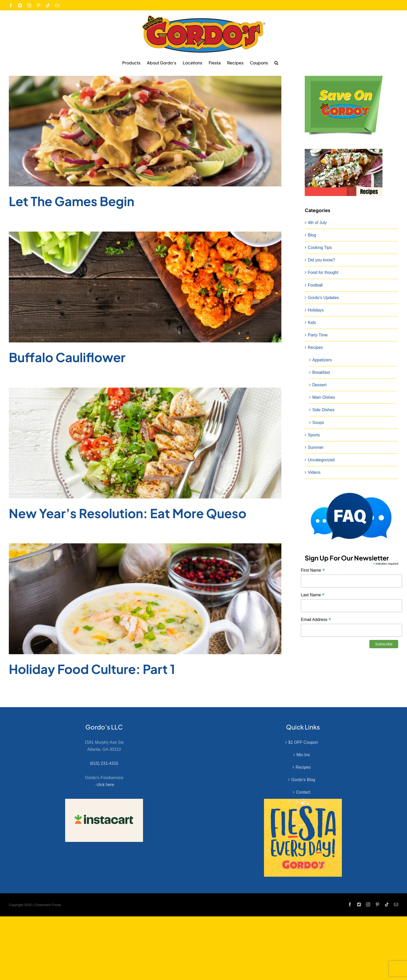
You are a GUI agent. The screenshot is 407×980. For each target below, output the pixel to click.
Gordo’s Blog (303, 780)
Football (315, 285)
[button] (276, 63)
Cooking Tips (320, 248)
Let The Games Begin (72, 201)
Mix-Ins (303, 755)
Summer (316, 447)
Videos (314, 472)
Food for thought (323, 272)
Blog (312, 235)
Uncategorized (321, 460)
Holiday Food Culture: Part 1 (92, 669)
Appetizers (322, 360)
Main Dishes (324, 397)
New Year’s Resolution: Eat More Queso (128, 513)
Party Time (318, 335)
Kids (312, 323)
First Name (313, 570)
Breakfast (321, 372)
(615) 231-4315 (104, 763)
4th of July (317, 223)
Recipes (315, 347)
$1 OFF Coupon (303, 742)
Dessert (319, 385)
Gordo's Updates (323, 298)
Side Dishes (323, 410)
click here (105, 785)
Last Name (313, 595)
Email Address (316, 620)
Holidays (316, 310)
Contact (303, 792)
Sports (314, 435)
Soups (318, 423)
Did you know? (321, 260)
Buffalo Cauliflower (67, 357)
